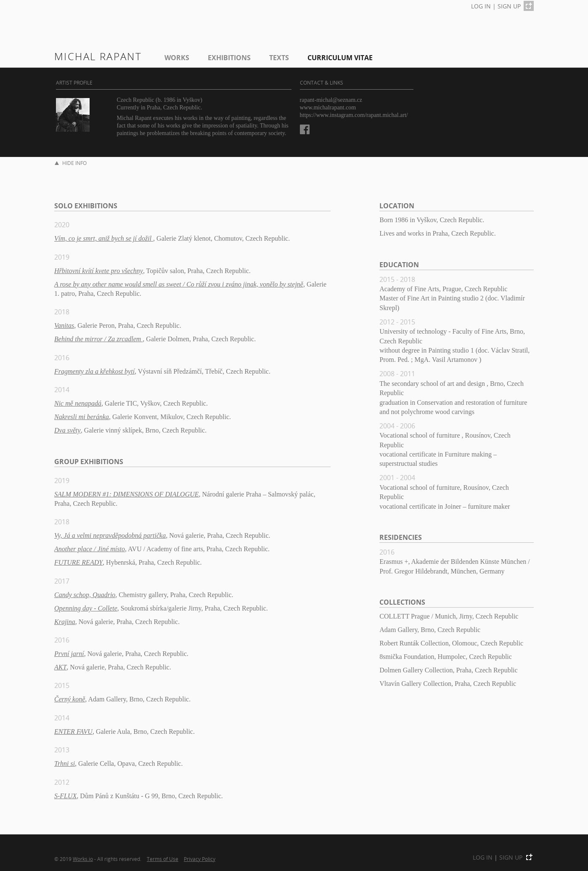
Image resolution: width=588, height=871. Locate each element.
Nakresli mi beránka (82, 417)
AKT (60, 667)
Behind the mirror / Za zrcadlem (98, 339)
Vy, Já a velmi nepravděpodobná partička (110, 535)
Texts (279, 58)
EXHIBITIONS (229, 58)
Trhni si (65, 763)
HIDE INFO (71, 163)
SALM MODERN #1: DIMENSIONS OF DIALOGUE (127, 494)
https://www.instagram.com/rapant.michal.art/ (354, 115)
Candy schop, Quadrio (85, 595)
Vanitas (64, 325)
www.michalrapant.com (328, 108)
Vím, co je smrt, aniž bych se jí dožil (104, 238)
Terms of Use (163, 859)
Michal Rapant (98, 56)
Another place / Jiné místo (90, 549)
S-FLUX (65, 796)
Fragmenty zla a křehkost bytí (94, 371)
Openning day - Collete (86, 608)
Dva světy (68, 430)
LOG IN (481, 6)
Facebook (305, 129)
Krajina (65, 622)
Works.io (83, 859)
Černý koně (70, 699)
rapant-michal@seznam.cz (331, 100)
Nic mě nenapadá (78, 403)
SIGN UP (509, 6)
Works (177, 58)
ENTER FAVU (73, 732)
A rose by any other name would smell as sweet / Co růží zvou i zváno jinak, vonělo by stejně (179, 284)
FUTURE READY (78, 562)
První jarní (69, 654)
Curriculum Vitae (340, 58)
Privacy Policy (200, 859)
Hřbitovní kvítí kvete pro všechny (99, 271)
